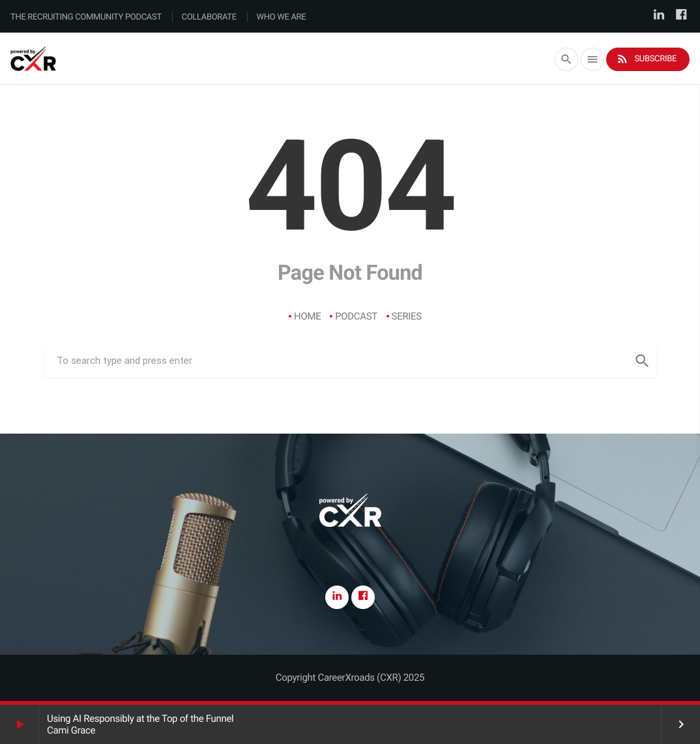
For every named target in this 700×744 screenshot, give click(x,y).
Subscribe (646, 59)
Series (407, 316)
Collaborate (209, 17)
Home (307, 316)
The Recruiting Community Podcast (86, 17)
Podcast (356, 316)
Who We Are (282, 17)
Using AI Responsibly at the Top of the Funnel (140, 719)
